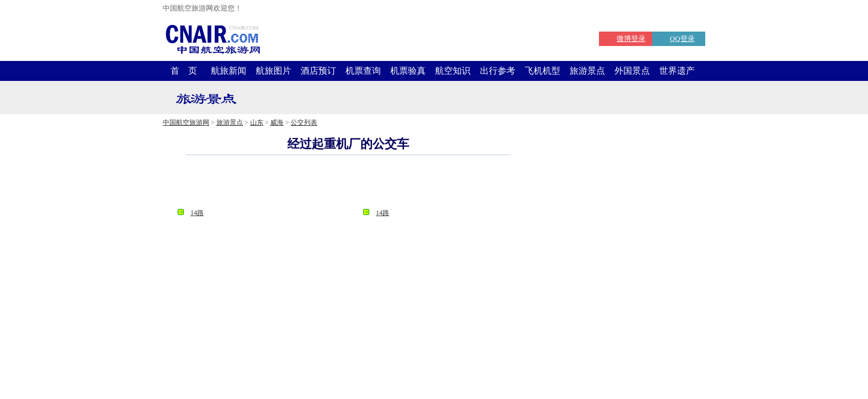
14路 (197, 213)
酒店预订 (318, 71)
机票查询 (363, 71)
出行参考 (498, 71)
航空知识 (453, 71)
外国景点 (632, 71)
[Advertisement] (348, 185)
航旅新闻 (229, 71)
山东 (257, 122)
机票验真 (408, 71)
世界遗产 (677, 71)
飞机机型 (542, 71)
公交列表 (304, 122)
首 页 (184, 71)
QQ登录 (682, 39)
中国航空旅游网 (186, 122)
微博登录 (631, 39)
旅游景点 (587, 71)
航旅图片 (273, 71)
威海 (277, 122)
